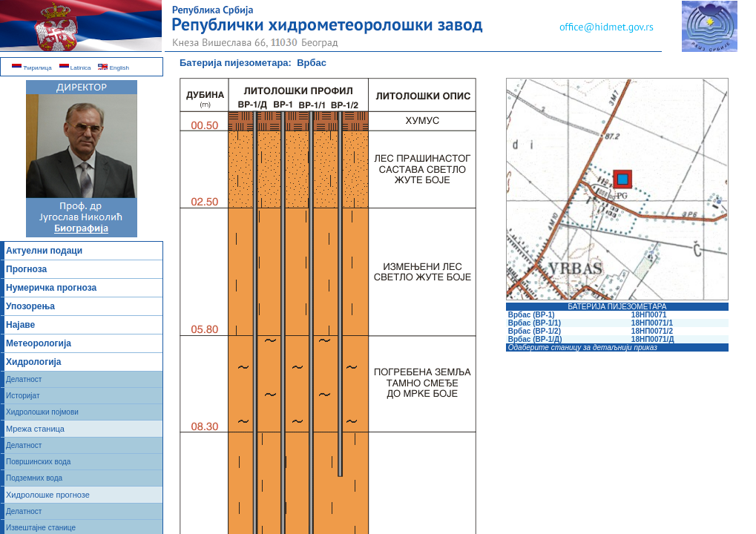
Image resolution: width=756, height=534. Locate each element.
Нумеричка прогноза (51, 288)
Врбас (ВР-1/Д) (535, 339)
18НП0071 (648, 315)
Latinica (75, 68)
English (113, 68)
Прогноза (26, 269)
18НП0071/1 (651, 323)
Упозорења (30, 306)
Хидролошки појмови (42, 412)
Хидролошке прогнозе (48, 495)
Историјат (23, 396)
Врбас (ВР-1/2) (535, 331)
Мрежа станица (35, 429)
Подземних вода (34, 478)
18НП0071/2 (651, 331)
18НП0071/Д (651, 339)
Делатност (24, 379)
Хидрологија (34, 362)
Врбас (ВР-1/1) (535, 323)
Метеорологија (39, 343)
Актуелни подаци (44, 251)
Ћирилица (32, 68)
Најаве (20, 325)
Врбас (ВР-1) (532, 315)
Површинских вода (38, 462)
